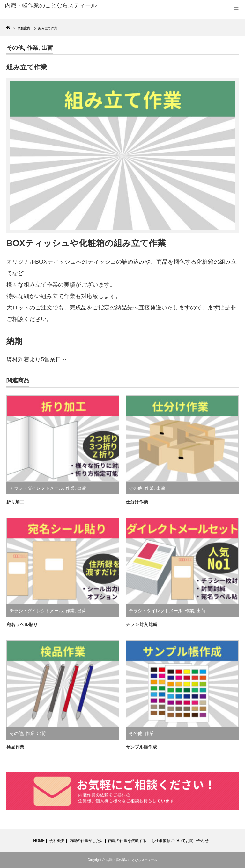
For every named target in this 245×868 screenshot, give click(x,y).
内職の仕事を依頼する (127, 841)
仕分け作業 (137, 502)
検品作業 (15, 747)
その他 (15, 48)
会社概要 (57, 841)
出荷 (47, 48)
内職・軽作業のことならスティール (132, 860)
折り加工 (15, 502)
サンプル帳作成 (141, 747)
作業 (33, 48)
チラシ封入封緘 (141, 624)
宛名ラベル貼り (22, 624)
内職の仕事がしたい (86, 841)
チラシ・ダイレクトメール (36, 488)
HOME (39, 841)
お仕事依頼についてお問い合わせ (180, 841)
